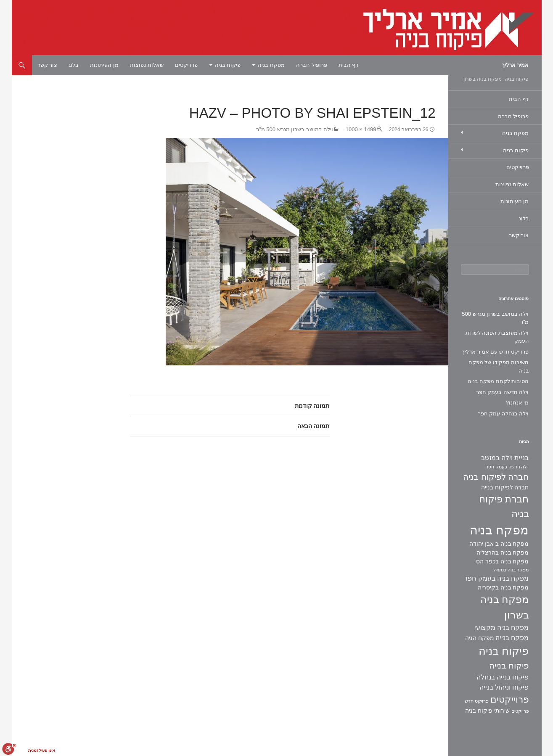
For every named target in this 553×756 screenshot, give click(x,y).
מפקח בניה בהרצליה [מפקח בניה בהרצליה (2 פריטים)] (503, 552)
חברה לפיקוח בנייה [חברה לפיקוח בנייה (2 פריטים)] (505, 487)
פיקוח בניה (228, 65)
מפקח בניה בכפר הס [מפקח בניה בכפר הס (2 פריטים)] (503, 561)
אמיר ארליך (515, 65)
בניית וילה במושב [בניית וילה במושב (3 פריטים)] (505, 458)
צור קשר (48, 65)
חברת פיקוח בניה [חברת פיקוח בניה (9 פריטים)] (504, 506)
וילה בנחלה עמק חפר (503, 414)
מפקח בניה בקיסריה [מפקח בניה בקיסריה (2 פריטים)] (503, 587)
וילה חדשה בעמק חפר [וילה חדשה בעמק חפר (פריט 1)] (507, 467)
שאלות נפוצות (147, 65)
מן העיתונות (104, 65)
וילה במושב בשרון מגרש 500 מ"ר (295, 129)
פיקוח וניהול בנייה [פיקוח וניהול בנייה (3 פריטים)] (504, 687)
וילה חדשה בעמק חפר (503, 392)
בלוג (74, 65)
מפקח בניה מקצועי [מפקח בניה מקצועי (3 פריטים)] (502, 628)
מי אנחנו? (517, 403)
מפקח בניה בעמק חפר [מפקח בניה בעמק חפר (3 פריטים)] (496, 578)
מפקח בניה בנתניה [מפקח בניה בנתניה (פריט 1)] (511, 570)
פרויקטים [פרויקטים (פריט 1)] (520, 711)
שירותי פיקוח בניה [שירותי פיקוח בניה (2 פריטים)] (487, 711)
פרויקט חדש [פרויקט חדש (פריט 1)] (477, 701)
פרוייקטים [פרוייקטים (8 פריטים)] (510, 699)
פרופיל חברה (312, 65)
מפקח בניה (271, 65)
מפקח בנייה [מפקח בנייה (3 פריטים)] (512, 638)
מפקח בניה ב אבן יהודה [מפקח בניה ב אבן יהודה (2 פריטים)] (499, 544)
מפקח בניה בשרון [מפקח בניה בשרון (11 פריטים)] (505, 607)
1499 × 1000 (361, 129)
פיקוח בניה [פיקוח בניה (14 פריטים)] (504, 651)
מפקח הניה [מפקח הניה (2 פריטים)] (480, 638)
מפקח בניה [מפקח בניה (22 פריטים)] (499, 530)
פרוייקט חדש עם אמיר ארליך (495, 352)
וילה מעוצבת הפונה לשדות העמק (497, 337)
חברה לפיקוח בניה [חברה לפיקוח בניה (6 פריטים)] (496, 477)
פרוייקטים (186, 65)
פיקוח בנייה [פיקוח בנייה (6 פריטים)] (509, 666)
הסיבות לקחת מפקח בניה (498, 381)
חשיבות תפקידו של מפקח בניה (499, 366)
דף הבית (349, 65)
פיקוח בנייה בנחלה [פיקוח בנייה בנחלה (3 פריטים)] (503, 677)
